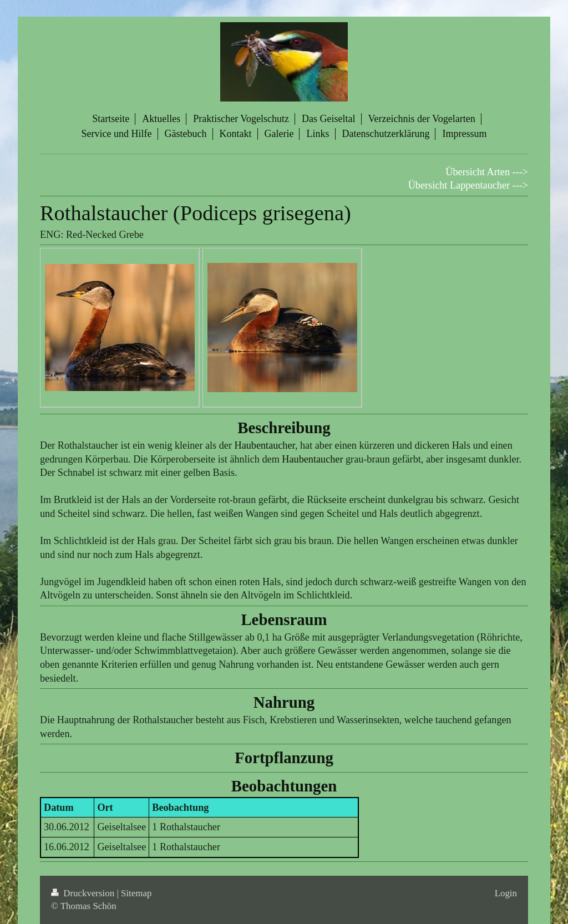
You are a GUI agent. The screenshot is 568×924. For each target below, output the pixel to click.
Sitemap (136, 893)
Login (506, 893)
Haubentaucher (265, 445)
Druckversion (84, 893)
